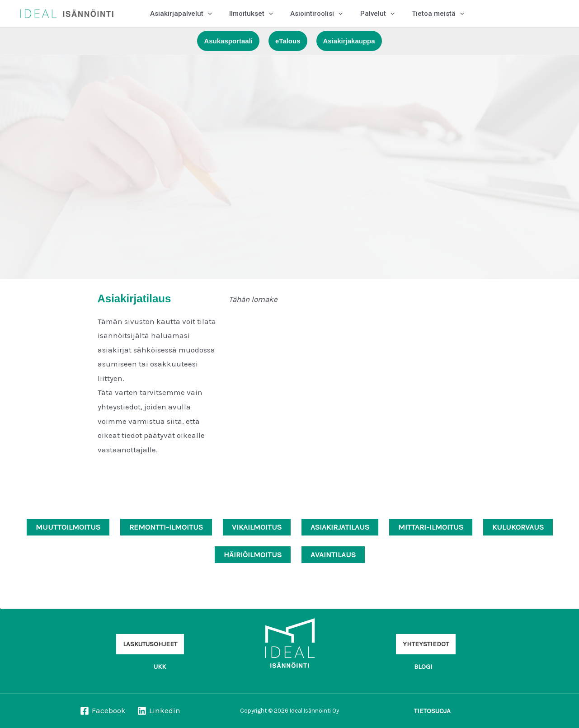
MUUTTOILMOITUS (68, 527)
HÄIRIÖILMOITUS (253, 554)
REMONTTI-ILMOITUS (166, 527)
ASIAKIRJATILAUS (340, 527)
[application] (206, 14)
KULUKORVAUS (518, 527)
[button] (228, 41)
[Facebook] (103, 711)
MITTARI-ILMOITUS (431, 527)
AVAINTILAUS (333, 554)
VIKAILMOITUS (257, 527)
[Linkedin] (159, 711)
